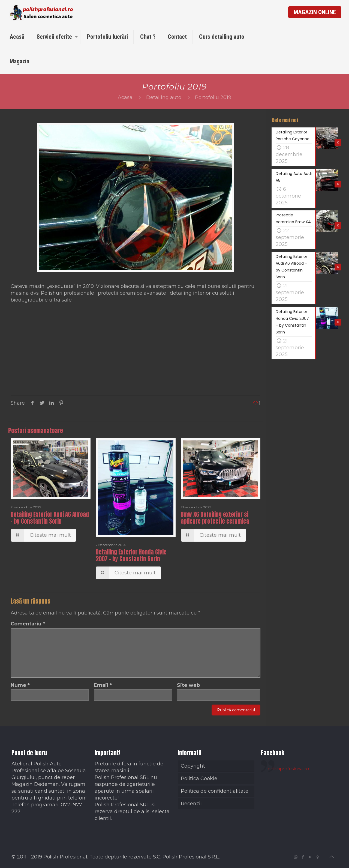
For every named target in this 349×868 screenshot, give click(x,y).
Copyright (193, 766)
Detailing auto (164, 97)
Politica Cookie (199, 778)
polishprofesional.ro (288, 769)
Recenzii (191, 804)
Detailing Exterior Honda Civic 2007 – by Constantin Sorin (131, 555)
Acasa (125, 97)
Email (103, 685)
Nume (20, 685)
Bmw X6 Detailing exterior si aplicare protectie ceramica (215, 518)
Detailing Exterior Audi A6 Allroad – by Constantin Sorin (50, 518)
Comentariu (28, 624)
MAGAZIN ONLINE (315, 12)
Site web (188, 685)
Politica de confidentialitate (215, 791)
